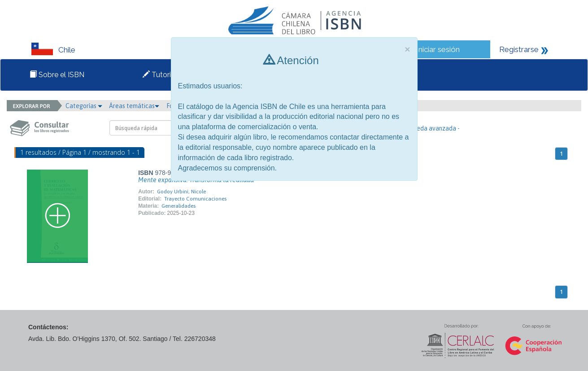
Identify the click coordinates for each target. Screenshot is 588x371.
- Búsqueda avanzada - (428, 128)
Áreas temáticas (134, 106)
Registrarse (519, 49)
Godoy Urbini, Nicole (181, 192)
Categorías (84, 106)
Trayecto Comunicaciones (195, 199)
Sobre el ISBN (57, 75)
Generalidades (179, 206)
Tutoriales (163, 75)
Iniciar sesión (438, 49)
